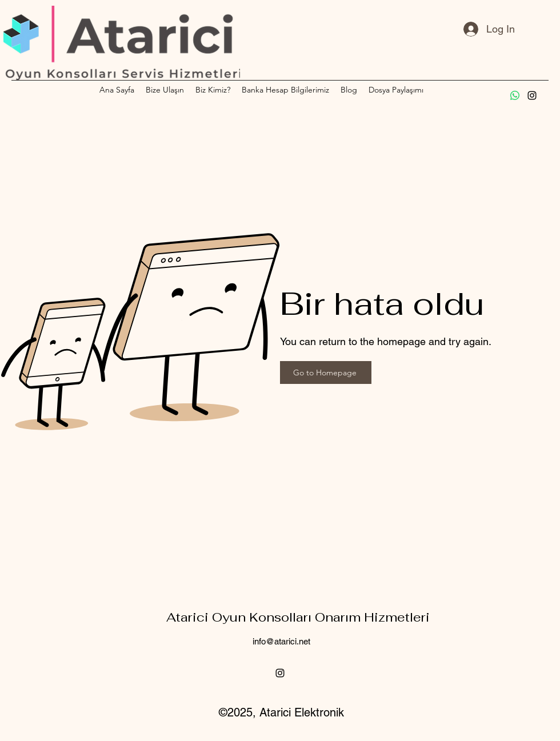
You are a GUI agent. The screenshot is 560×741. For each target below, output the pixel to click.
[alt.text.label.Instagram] (532, 95)
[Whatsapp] (515, 95)
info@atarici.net (281, 641)
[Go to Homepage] (326, 372)
